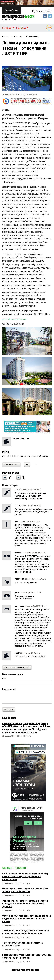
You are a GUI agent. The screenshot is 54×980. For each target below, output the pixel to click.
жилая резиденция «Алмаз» (33, 456)
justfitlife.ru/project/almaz (14, 319)
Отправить (9, 710)
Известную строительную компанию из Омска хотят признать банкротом (26, 890)
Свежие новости (14, 868)
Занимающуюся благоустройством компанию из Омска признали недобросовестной (26, 932)
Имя (4, 679)
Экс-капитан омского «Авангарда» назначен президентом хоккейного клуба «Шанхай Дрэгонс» (25, 904)
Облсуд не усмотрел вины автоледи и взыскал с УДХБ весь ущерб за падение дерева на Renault (27, 919)
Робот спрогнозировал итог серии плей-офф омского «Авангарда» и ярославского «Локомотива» (25, 877)
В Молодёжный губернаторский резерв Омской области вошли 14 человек (27, 956)
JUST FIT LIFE (10, 456)
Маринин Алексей (21, 438)
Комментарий (9, 689)
